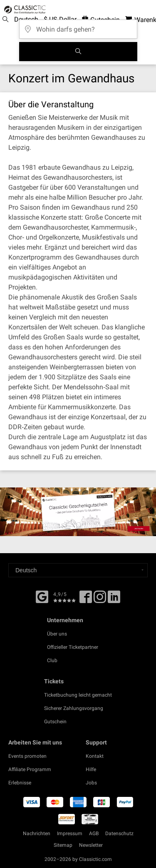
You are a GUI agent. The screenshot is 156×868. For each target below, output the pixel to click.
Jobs (91, 783)
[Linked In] (114, 600)
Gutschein (55, 722)
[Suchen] (78, 52)
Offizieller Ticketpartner (73, 647)
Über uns (57, 634)
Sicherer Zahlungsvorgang (74, 708)
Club (52, 660)
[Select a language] (78, 570)
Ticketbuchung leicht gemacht (78, 695)
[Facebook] (42, 596)
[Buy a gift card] (78, 512)
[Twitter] (100, 600)
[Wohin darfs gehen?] (78, 26)
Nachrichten (37, 833)
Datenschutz (119, 833)
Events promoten (27, 756)
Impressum (70, 833)
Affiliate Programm (30, 769)
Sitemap (63, 845)
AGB (94, 833)
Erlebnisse (20, 783)
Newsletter (91, 845)
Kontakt (95, 756)
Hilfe (91, 769)
